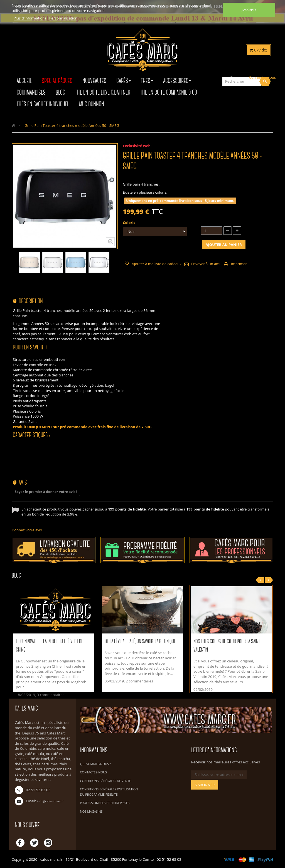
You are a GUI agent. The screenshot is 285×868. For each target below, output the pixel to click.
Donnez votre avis (27, 530)
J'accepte (249, 10)
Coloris (129, 223)
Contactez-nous (94, 772)
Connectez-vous (262, 77)
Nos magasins (91, 811)
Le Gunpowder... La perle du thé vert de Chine (50, 646)
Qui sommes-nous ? (96, 764)
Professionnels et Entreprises (105, 803)
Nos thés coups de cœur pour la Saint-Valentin (227, 646)
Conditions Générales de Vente (106, 781)
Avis (23, 483)
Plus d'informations (30, 18)
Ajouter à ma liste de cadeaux (156, 264)
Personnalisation (63, 18)
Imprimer (239, 264)
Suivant (116, 265)
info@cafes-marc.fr (51, 801)
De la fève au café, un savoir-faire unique (140, 642)
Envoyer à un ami (206, 264)
